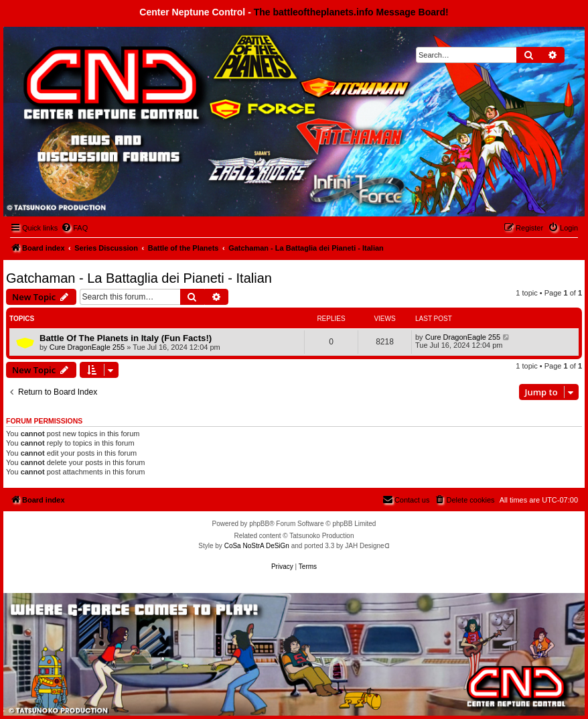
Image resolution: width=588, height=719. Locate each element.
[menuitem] (74, 228)
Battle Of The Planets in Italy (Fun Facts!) (126, 338)
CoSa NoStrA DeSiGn (257, 546)
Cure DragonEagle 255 (87, 347)
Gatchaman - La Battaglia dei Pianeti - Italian (139, 278)
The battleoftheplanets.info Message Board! (351, 12)
